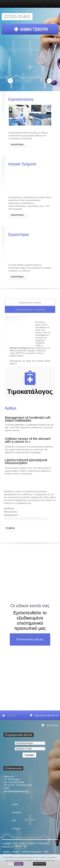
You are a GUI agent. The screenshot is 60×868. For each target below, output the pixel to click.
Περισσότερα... (18, 144)
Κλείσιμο (19, 864)
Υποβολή (10, 528)
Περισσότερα (39, 864)
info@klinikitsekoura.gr (16, 791)
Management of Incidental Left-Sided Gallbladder (28, 419)
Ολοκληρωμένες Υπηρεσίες (30, 309)
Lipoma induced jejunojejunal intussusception (26, 461)
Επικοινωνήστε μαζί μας (30, 639)
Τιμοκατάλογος (30, 392)
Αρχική (6, 852)
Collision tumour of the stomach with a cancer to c (28, 440)
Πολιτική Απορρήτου (32, 852)
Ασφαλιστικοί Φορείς (30, 302)
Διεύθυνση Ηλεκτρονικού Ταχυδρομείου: (12, 512)
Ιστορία (16, 852)
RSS (46, 852)
